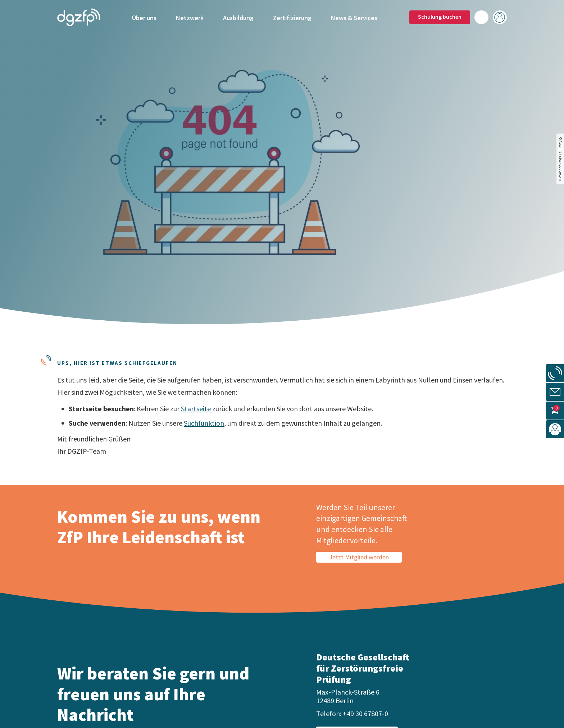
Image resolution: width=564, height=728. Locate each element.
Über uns (144, 17)
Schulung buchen (440, 16)
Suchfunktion (204, 423)
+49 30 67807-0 (365, 713)
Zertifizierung (292, 17)
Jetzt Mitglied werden (359, 557)
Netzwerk (190, 17)
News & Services (354, 17)
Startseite (196, 409)
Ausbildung (238, 17)
